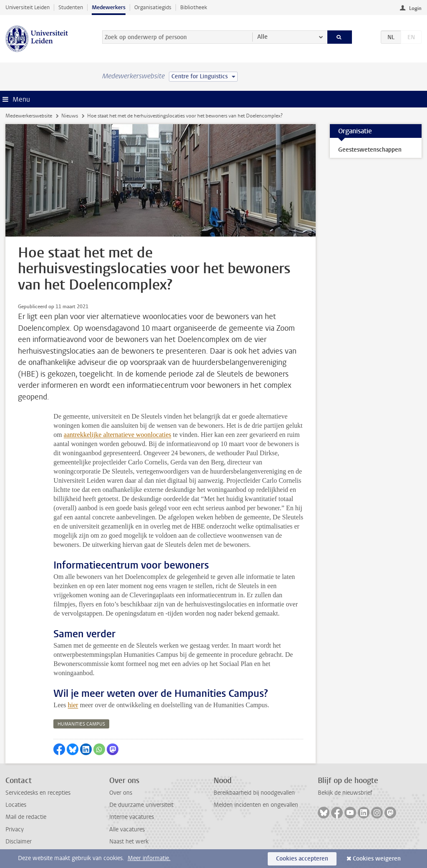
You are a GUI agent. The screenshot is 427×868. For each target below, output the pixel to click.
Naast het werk (129, 842)
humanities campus (81, 724)
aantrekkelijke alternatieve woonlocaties (118, 435)
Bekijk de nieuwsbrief (345, 793)
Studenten (71, 7)
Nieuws (70, 116)
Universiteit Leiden (28, 7)
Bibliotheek (194, 7)
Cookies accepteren (302, 859)
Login (415, 8)
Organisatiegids (153, 7)
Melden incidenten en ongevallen (256, 805)
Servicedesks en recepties (38, 793)
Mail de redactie (26, 817)
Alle (262, 37)
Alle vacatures (127, 829)
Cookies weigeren (377, 859)
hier (73, 705)
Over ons (121, 793)
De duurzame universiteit (141, 805)
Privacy (15, 829)
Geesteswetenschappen (370, 150)
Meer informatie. (149, 858)
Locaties (16, 805)
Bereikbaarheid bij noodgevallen (254, 793)
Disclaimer (19, 842)
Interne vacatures (132, 817)
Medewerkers (109, 7)
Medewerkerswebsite (29, 116)
